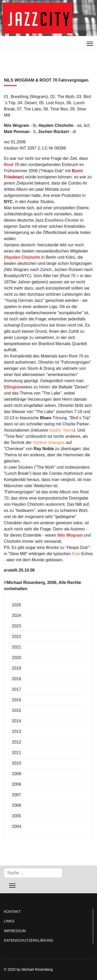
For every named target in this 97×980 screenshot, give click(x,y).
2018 (17, 679)
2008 (17, 784)
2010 (17, 763)
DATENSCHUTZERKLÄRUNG (28, 940)
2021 (17, 647)
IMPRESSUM (15, 931)
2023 (17, 626)
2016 (17, 700)
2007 (17, 795)
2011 (17, 753)
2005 (17, 816)
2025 (17, 605)
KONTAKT (12, 912)
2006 (17, 805)
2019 (17, 668)
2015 (17, 710)
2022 (17, 637)
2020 (17, 658)
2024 (17, 615)
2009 (17, 774)
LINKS (9, 921)
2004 (17, 826)
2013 (17, 732)
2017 (17, 689)
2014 (17, 721)
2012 (17, 742)
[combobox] (33, 873)
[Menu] (90, 44)
